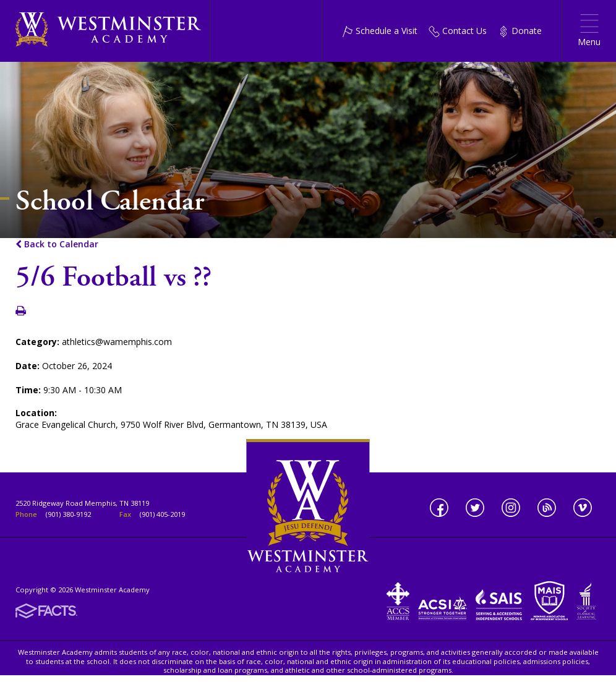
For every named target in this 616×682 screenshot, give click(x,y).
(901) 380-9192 (68, 514)
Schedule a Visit (380, 31)
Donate (520, 31)
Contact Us (458, 31)
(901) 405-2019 (162, 514)
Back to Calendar (57, 244)
